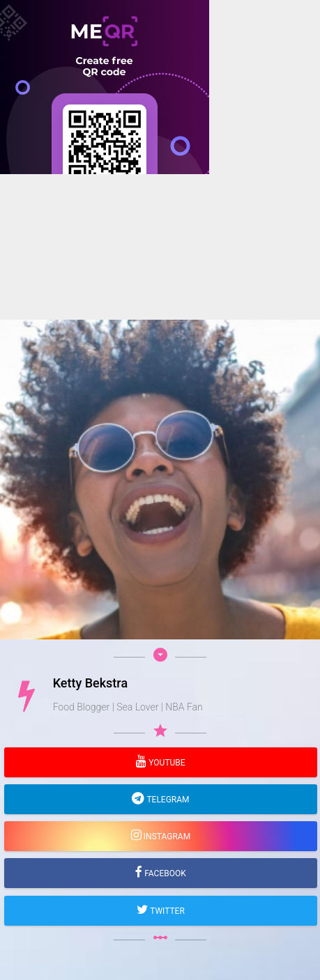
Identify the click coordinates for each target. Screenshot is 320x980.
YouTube (166, 763)
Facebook (164, 873)
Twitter (166, 911)
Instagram (166, 837)
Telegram (167, 800)
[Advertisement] (160, 334)
